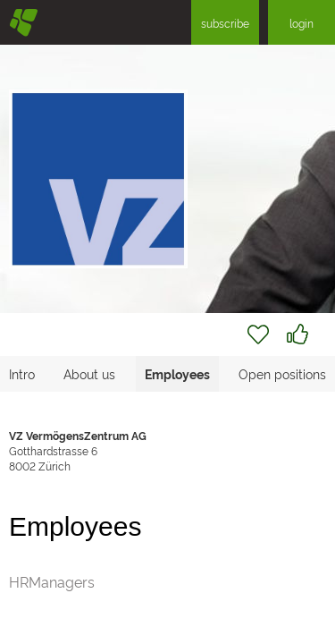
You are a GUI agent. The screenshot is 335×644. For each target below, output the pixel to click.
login (301, 23)
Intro (22, 373)
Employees (177, 373)
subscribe (225, 23)
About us (89, 373)
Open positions (282, 373)
